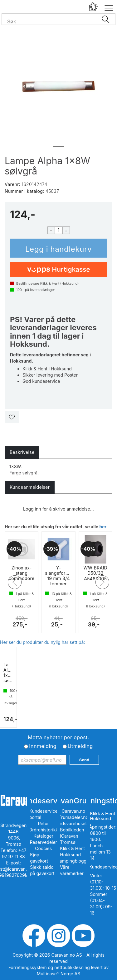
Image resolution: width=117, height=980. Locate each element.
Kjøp (58, 248)
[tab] (22, 452)
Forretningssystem (28, 967)
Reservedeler (44, 842)
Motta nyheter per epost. (58, 737)
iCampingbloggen (73, 861)
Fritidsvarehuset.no (73, 823)
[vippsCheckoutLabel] (58, 269)
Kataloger (43, 836)
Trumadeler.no (73, 817)
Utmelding (80, 746)
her (103, 527)
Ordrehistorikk (43, 830)
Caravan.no (74, 811)
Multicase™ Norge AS (58, 974)
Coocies (43, 848)
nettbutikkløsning (72, 967)
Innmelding (43, 746)
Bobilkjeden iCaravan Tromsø (72, 836)
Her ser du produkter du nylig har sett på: (42, 642)
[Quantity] (59, 230)
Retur (44, 823)
